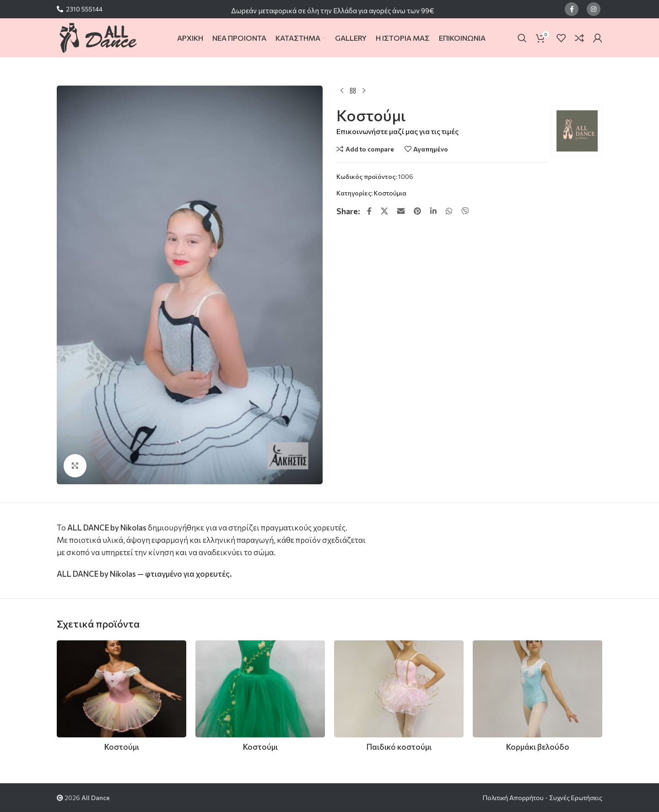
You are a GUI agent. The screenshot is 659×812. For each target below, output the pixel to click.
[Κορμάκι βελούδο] (537, 689)
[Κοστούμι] (122, 689)
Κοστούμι (122, 747)
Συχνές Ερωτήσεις (576, 798)
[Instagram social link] (594, 9)
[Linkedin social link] (433, 211)
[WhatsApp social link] (449, 211)
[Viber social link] (465, 211)
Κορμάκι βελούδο (538, 747)
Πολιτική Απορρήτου (513, 798)
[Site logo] (98, 37)
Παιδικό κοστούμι (399, 747)
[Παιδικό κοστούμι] (399, 689)
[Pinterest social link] (417, 211)
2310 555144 (84, 9)
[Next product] (364, 91)
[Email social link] (401, 211)
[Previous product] (342, 91)
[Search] (522, 38)
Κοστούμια (390, 193)
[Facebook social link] (572, 9)
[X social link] (384, 211)
